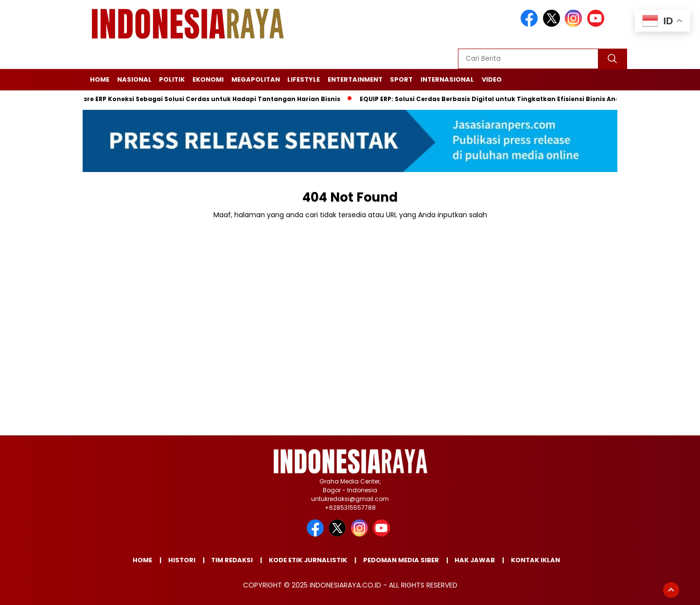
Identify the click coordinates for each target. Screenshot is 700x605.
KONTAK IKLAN (535, 560)
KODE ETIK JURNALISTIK (308, 560)
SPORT (401, 79)
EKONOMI (208, 79)
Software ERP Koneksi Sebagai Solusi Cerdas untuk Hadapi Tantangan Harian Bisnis (204, 99)
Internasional (447, 79)
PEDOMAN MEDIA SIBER (401, 560)
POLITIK (172, 79)
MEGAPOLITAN (256, 79)
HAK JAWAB (475, 560)
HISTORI (182, 560)
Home (100, 79)
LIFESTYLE (304, 79)
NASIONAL (134, 79)
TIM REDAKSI (232, 560)
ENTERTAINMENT (355, 79)
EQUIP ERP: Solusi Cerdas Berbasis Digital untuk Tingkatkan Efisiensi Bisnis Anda (494, 99)
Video (492, 79)
